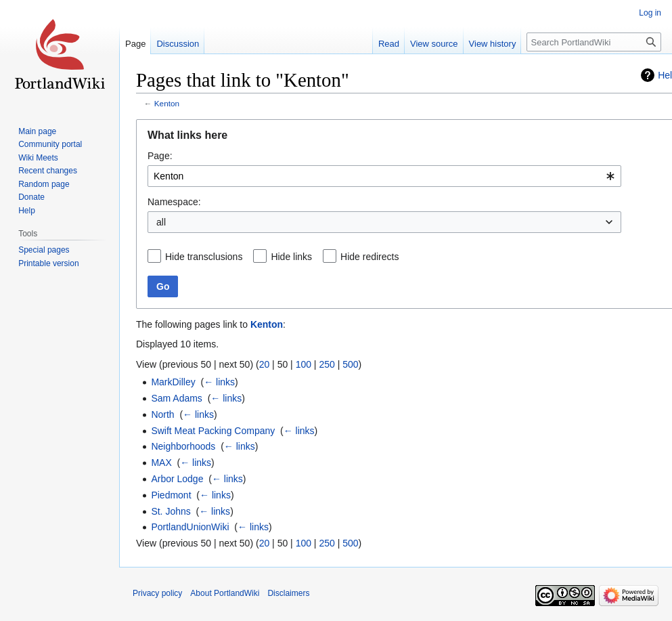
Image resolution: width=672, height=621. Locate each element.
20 (265, 364)
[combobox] (384, 176)
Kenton (167, 103)
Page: (160, 156)
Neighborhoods (183, 446)
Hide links (291, 257)
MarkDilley (173, 382)
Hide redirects (369, 257)
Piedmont (171, 495)
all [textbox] (161, 222)
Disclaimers (288, 593)
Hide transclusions (204, 257)
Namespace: (174, 202)
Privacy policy (157, 593)
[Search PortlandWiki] (594, 42)
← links (219, 382)
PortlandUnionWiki (190, 527)
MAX (161, 463)
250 (327, 364)
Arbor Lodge (177, 479)
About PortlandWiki (225, 593)
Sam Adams (176, 398)
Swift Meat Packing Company (213, 431)
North (162, 414)
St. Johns (171, 511)
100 (304, 364)
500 (350, 364)
